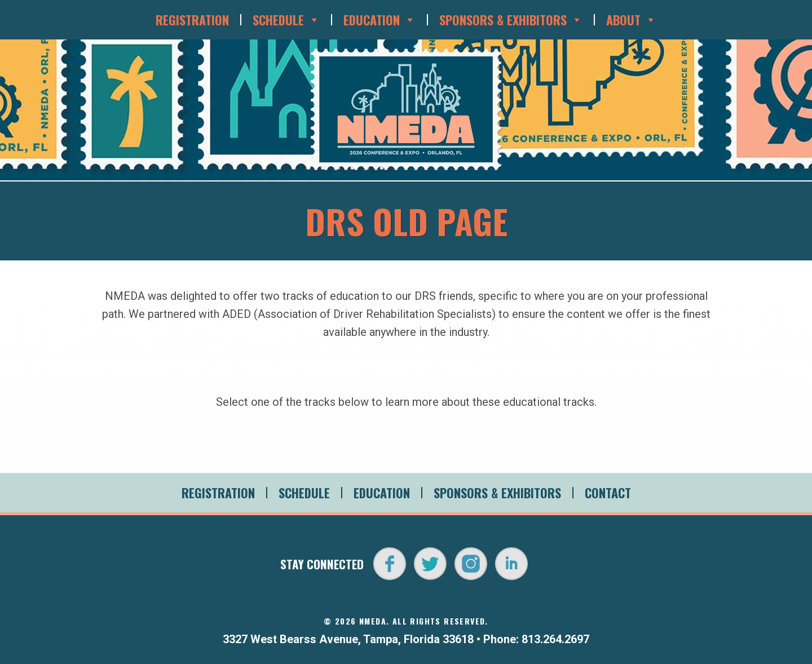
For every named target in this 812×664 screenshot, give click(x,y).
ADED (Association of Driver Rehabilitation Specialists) (359, 314)
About (631, 20)
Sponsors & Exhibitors (511, 20)
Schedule (286, 20)
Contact (608, 493)
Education (379, 20)
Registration (192, 20)
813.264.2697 (555, 639)
